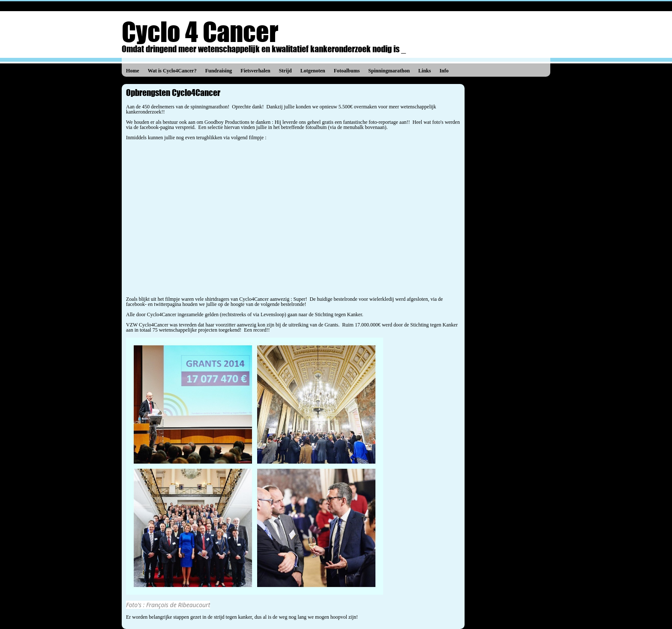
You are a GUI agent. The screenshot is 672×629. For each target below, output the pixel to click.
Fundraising (219, 71)
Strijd (285, 71)
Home (133, 71)
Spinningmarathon (389, 71)
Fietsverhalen (255, 71)
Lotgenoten (313, 71)
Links (424, 71)
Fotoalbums (347, 71)
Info (444, 71)
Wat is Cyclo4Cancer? (172, 71)
